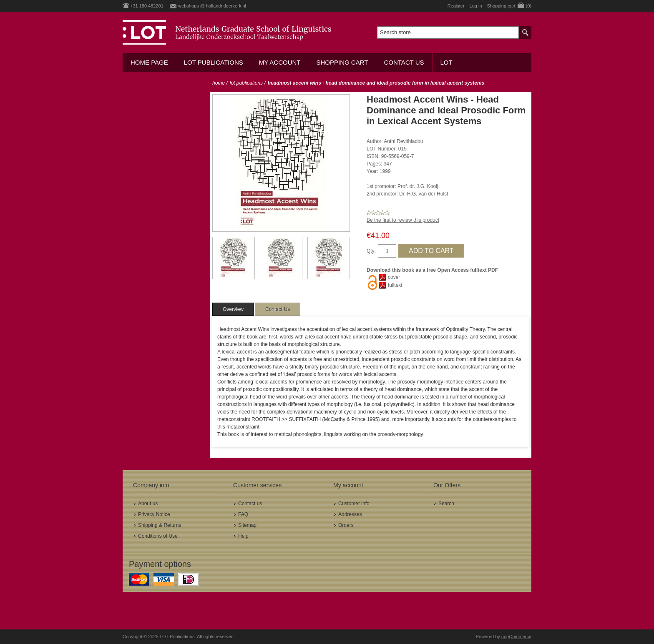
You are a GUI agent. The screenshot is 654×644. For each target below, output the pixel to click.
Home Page (149, 62)
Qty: (371, 251)
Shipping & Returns (160, 525)
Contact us (404, 62)
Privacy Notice (154, 514)
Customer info (354, 504)
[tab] (233, 309)
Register (456, 6)
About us (148, 504)
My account (280, 62)
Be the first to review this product (403, 220)
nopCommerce (516, 636)
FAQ (243, 514)
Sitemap (247, 525)
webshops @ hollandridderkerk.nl (212, 6)
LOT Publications (214, 62)
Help (243, 536)
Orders (346, 525)
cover (394, 277)
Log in (476, 6)
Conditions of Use (158, 536)
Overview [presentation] (233, 309)
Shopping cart (342, 62)
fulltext (395, 285)
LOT (446, 62)
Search (446, 504)
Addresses (350, 514)
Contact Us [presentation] (278, 309)
